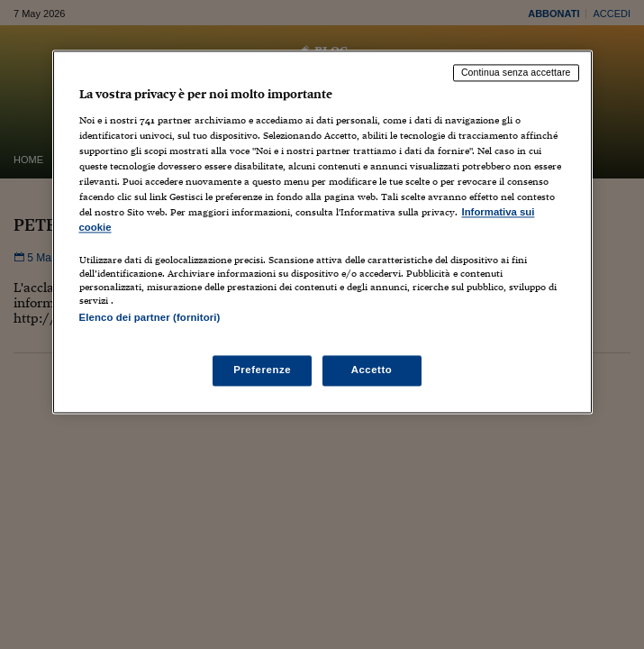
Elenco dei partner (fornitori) (150, 318)
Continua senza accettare (516, 72)
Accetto (372, 370)
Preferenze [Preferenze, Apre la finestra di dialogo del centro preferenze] (262, 370)
